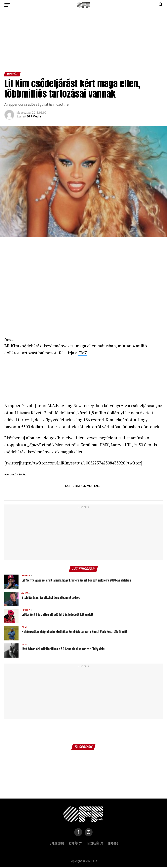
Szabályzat (76, 844)
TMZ (83, 353)
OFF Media (34, 116)
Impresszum (56, 844)
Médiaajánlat (95, 844)
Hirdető (113, 844)
